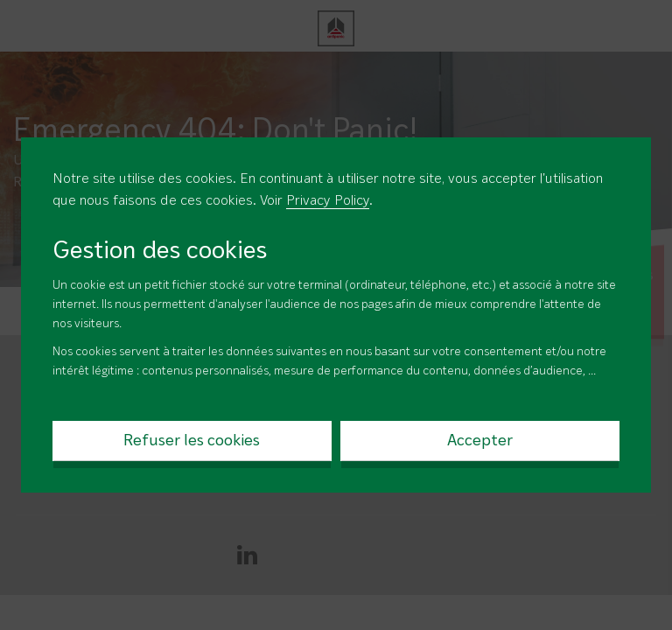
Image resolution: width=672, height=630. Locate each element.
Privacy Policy (328, 201)
